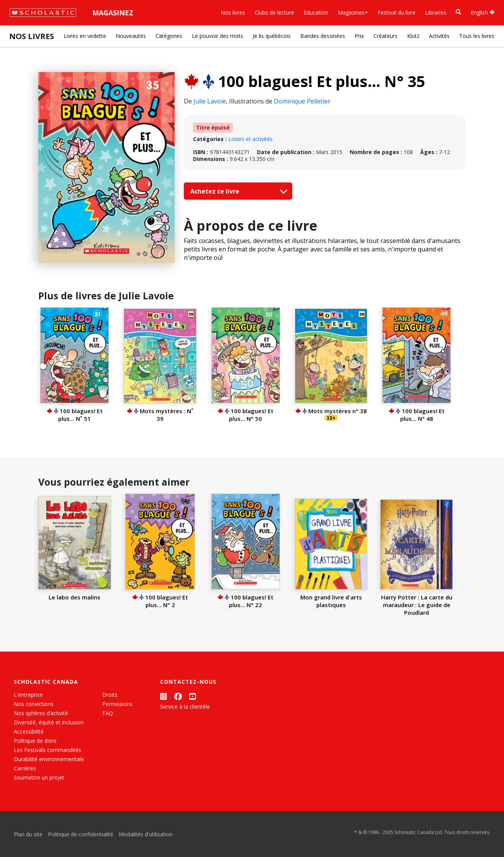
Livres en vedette (85, 36)
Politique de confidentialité (81, 834)
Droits (110, 695)
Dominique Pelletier (302, 101)
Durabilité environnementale (49, 759)
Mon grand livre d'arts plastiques (331, 601)
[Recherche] (458, 12)
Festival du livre (397, 12)
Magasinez (113, 13)
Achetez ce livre (237, 191)
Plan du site (28, 834)
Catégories (169, 36)
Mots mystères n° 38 (331, 411)
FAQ (108, 713)
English (483, 12)
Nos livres (233, 12)
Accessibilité (29, 731)
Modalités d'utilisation (146, 834)
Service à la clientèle (185, 707)
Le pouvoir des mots (218, 36)
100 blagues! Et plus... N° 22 (245, 601)
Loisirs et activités (250, 139)
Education (316, 12)
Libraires (436, 12)
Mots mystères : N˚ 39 (160, 415)
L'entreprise (28, 695)
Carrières (25, 768)
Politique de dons (35, 741)
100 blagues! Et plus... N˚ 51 (75, 415)
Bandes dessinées (323, 36)
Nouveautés (131, 36)
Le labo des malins (74, 597)
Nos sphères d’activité (41, 713)
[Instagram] (164, 696)
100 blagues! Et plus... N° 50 (245, 415)
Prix (359, 36)
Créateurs (385, 36)
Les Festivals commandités (47, 750)
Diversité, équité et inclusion (49, 722)
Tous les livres (477, 36)
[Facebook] (178, 696)
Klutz (413, 36)
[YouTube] (193, 696)
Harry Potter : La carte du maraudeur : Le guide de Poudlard (417, 605)
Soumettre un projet (39, 777)
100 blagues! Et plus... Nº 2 (160, 601)
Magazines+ (353, 12)
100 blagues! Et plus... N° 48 (417, 415)
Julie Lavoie (210, 101)
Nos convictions (34, 704)
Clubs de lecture (274, 12)
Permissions (117, 704)
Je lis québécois (272, 36)
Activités (439, 36)
